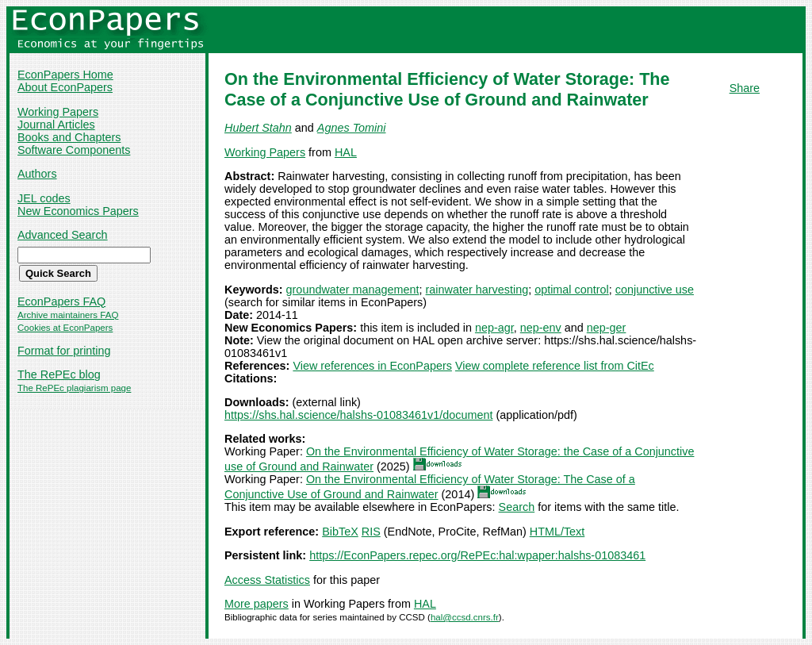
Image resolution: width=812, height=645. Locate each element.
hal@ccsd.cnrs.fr (465, 617)
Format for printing (64, 351)
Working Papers (58, 112)
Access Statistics (267, 580)
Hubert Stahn (258, 128)
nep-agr (494, 328)
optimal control (572, 290)
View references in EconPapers (372, 366)
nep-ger (607, 328)
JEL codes (44, 198)
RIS (371, 532)
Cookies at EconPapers (65, 328)
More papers (257, 604)
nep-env (541, 328)
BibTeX (340, 532)
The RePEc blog (59, 374)
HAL (346, 152)
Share (745, 88)
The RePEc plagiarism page (74, 388)
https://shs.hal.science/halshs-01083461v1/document (358, 415)
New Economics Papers (78, 211)
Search (517, 507)
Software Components (74, 150)
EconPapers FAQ (61, 301)
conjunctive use (655, 290)
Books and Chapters (69, 137)
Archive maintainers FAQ (68, 315)
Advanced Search (63, 235)
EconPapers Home (65, 75)
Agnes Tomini (352, 128)
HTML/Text (557, 532)
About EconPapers (65, 87)
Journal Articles (56, 125)
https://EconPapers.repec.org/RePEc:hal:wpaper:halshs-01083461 (477, 555)
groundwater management (353, 290)
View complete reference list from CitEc (555, 366)
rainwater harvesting (477, 290)
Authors (37, 174)
